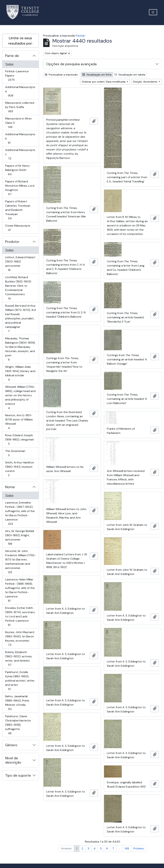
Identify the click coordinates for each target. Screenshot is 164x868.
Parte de (12, 56)
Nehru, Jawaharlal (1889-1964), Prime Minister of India (17, 703)
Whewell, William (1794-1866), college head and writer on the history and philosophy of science (20, 397)
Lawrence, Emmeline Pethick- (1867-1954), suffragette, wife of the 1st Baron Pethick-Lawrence (20, 513)
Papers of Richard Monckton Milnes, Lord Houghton (20, 188)
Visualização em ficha (97, 75)
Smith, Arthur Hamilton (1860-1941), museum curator (20, 469)
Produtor (12, 242)
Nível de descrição (13, 760)
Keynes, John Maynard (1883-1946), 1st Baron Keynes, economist (20, 638)
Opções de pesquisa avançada (71, 64)
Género (11, 745)
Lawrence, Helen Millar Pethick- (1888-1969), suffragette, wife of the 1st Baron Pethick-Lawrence (20, 590)
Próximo (139, 848)
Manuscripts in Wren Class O (18, 123)
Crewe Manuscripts (18, 228)
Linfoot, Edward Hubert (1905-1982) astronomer (20, 264)
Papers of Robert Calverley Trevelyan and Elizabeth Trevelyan (18, 210)
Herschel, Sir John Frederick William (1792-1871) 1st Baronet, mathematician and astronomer (20, 562)
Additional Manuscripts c (20, 154)
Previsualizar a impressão (61, 75)
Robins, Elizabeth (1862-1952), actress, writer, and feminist (19, 658)
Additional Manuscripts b (20, 138)
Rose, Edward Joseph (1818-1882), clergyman (19, 439)
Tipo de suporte (18, 775)
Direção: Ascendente (146, 82)
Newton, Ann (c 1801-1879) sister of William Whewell (19, 422)
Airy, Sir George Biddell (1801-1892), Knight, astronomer (19, 537)
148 (127, 848)
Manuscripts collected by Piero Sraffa (20, 107)
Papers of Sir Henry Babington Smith (17, 170)
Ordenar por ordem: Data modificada (104, 82)
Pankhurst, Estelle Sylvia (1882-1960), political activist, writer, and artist (20, 681)
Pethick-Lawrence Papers (17, 76)
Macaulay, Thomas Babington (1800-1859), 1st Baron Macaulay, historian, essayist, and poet (20, 349)
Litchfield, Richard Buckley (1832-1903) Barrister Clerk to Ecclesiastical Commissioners (18, 288)
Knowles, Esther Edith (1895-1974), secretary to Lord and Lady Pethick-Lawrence (20, 616)
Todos (9, 64)
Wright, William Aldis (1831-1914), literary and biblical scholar (20, 373)
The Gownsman (15, 453)
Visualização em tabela (130, 75)
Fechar (81, 36)
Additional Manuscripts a (20, 91)
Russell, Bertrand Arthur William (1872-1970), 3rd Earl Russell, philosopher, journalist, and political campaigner (20, 318)
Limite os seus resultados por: (20, 41)
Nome (10, 487)
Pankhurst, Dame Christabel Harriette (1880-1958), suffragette (18, 725)
